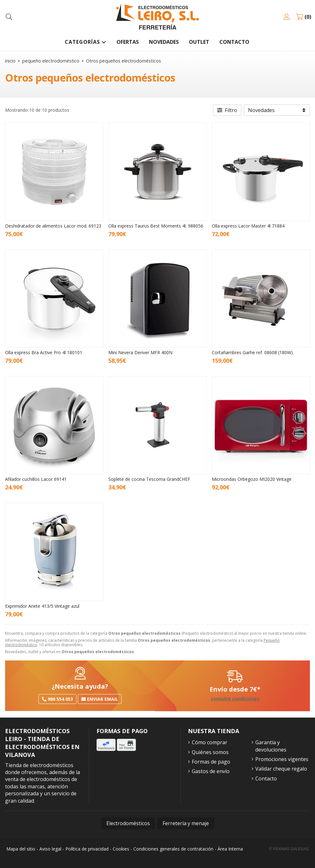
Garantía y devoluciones (271, 746)
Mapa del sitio (21, 849)
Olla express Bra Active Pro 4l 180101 (44, 352)
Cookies (121, 849)
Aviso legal (50, 849)
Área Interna (230, 849)
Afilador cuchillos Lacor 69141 (36, 479)
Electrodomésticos (128, 823)
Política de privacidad (87, 849)
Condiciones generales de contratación (173, 849)
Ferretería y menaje (186, 823)
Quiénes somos (210, 752)
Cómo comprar (210, 742)
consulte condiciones (235, 699)
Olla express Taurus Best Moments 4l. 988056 (156, 226)
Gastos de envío (211, 771)
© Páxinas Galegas (289, 849)
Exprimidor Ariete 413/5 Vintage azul (42, 606)
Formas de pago (211, 762)
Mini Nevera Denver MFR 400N (140, 352)
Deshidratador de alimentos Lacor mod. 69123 (53, 226)
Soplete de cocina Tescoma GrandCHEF (149, 479)
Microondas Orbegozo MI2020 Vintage (252, 479)
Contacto (266, 779)
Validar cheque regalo (281, 769)
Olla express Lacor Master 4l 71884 (248, 226)
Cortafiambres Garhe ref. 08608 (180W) (252, 352)
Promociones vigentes (282, 759)
